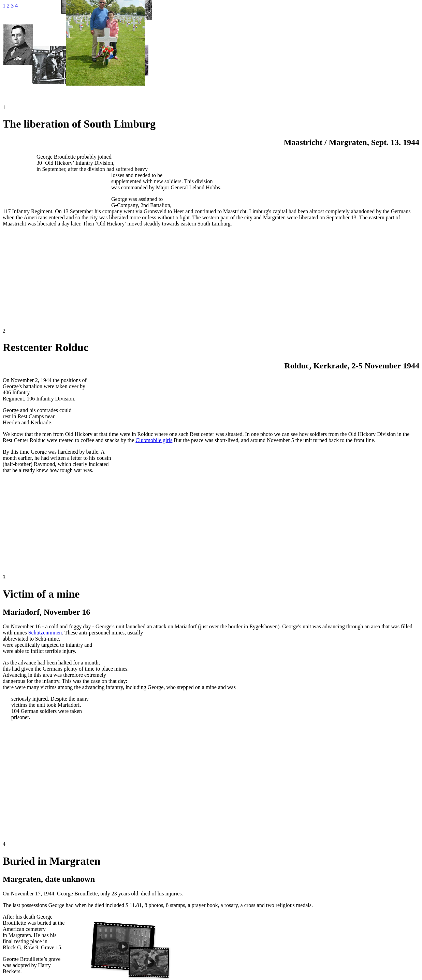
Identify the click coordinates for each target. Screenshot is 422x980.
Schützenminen (45, 633)
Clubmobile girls (154, 440)
